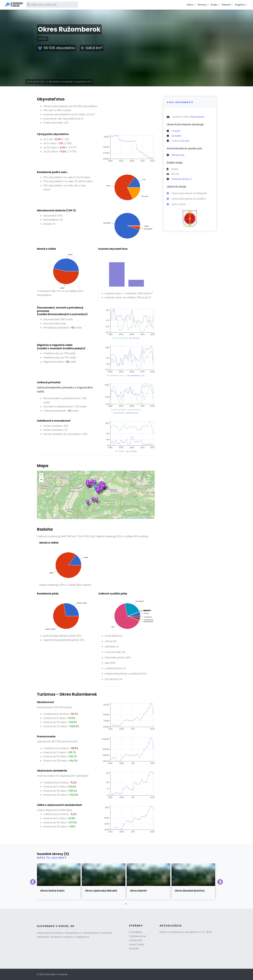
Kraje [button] (214, 5)
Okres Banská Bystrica (190, 891)
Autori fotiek (137, 944)
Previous (33, 882)
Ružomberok (197, 117)
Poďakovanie (137, 936)
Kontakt (134, 949)
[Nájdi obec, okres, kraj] (55, 5)
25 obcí (185, 141)
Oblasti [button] (226, 5)
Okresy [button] (202, 5)
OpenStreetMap (138, 518)
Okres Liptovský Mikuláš (101, 891)
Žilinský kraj (178, 155)
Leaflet (125, 518)
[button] (92, 482)
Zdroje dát (135, 940)
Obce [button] (190, 5)
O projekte (136, 932)
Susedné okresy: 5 (182, 179)
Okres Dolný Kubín (52, 891)
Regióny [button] (240, 5)
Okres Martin (138, 891)
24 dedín (176, 136)
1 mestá (176, 131)
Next (220, 882)
